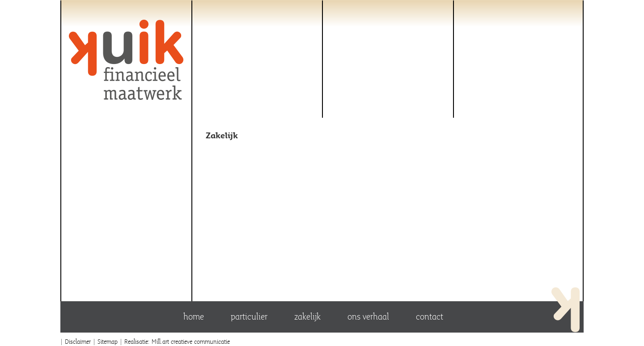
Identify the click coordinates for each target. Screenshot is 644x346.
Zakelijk (307, 316)
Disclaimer (78, 341)
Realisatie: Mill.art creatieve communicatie (177, 341)
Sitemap (108, 341)
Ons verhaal (368, 316)
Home (194, 316)
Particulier (249, 316)
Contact (430, 316)
